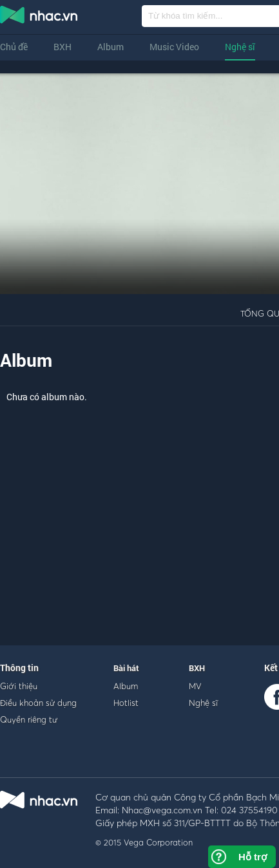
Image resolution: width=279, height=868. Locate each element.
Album (111, 47)
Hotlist (126, 703)
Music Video (174, 47)
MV (195, 686)
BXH (63, 47)
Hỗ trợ (253, 857)
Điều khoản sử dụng (38, 703)
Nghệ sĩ (240, 47)
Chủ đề (14, 47)
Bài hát (126, 668)
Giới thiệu (19, 686)
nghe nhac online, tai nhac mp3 (39, 17)
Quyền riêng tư (29, 719)
